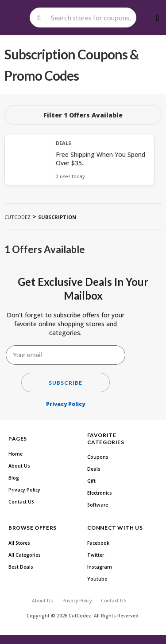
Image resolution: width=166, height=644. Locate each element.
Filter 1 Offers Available (83, 115)
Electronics (100, 493)
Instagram (100, 567)
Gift (91, 481)
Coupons (98, 457)
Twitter (96, 555)
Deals (94, 469)
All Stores (19, 543)
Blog (14, 478)
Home (15, 454)
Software (98, 505)
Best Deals (21, 567)
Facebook (98, 543)
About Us (19, 466)
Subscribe (66, 383)
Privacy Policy (66, 404)
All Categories (25, 555)
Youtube (97, 579)
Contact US (21, 502)
